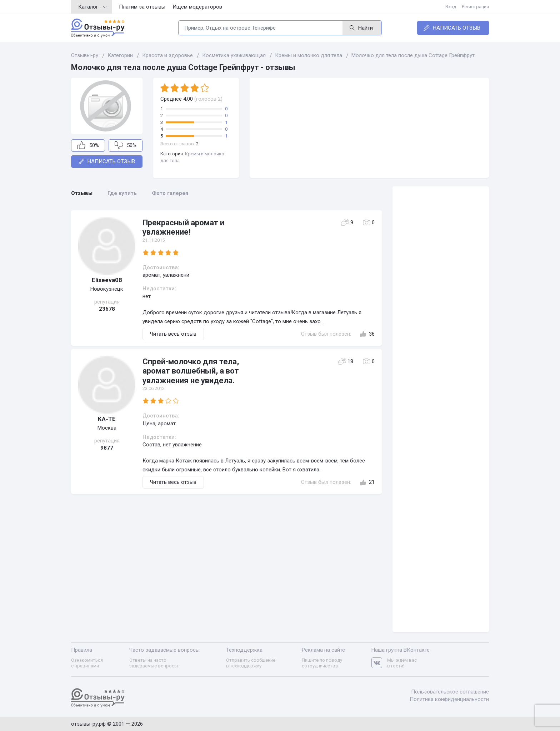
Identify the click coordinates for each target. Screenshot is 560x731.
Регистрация (475, 7)
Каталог (92, 7)
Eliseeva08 (107, 280)
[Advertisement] (369, 128)
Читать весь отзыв (173, 334)
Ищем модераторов (197, 7)
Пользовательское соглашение (450, 692)
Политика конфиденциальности (449, 699)
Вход (451, 7)
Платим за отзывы (142, 7)
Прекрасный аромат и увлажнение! (183, 227)
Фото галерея (170, 193)
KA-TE (107, 419)
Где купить (122, 193)
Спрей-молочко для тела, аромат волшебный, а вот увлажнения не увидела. (191, 371)
